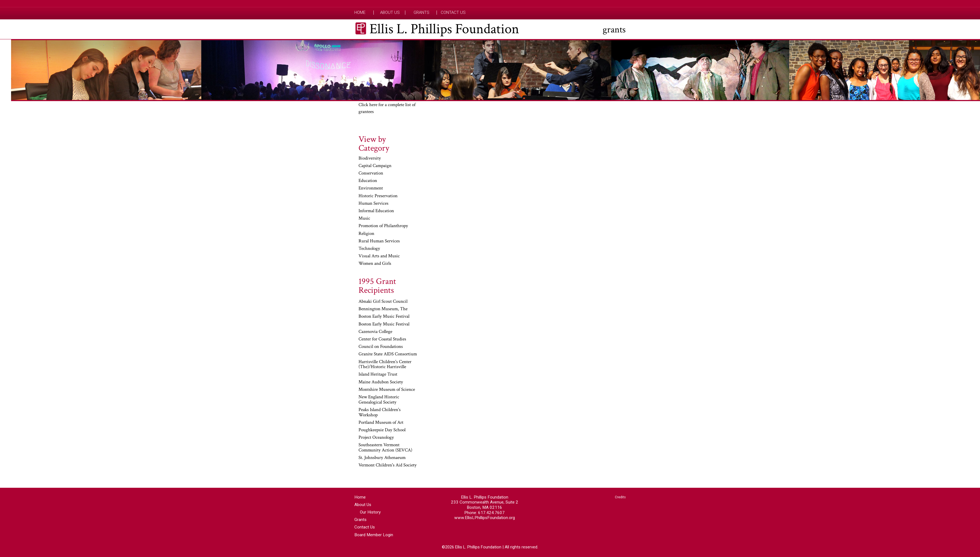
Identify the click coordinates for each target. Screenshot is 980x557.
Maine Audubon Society (381, 382)
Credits (620, 497)
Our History (370, 512)
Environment (371, 188)
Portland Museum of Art (381, 423)
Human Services (373, 204)
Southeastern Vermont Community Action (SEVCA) (385, 448)
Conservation (371, 173)
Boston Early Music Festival (384, 317)
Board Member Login (374, 535)
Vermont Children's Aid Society (388, 465)
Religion (366, 234)
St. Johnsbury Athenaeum (382, 458)
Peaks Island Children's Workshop (380, 413)
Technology (369, 249)
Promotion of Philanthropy (383, 226)
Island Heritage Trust (378, 374)
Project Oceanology (376, 438)
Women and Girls (375, 264)
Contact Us (453, 13)
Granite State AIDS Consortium (388, 354)
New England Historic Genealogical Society (379, 400)
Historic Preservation (378, 196)
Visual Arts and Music (379, 256)
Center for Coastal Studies (382, 339)
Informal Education (376, 211)
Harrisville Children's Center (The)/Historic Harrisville (385, 365)
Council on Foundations (381, 347)
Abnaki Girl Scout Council (383, 302)
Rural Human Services (379, 241)
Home (360, 13)
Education (368, 181)
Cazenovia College (375, 332)
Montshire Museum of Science (387, 390)
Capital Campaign (375, 166)
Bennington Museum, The (383, 309)
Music (364, 219)
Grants (421, 13)
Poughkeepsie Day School (382, 430)
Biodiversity (370, 158)
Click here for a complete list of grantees (387, 108)
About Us (390, 13)
